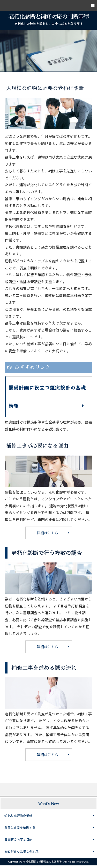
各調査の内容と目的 (18, 839)
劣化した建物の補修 (18, 815)
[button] (48, 5)
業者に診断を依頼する (20, 827)
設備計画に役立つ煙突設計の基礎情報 (47, 397)
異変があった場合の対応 (21, 851)
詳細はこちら (48, 533)
